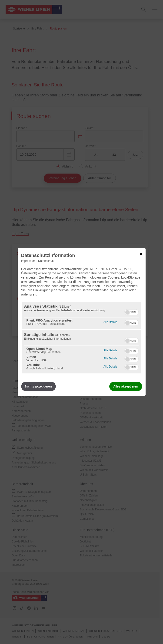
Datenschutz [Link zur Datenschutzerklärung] (46, 261)
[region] (82, 338)
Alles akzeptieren (126, 387)
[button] (127, 312)
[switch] (131, 312)
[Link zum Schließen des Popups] (141, 254)
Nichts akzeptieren (38, 387)
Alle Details (110, 322)
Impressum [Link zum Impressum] (28, 261)
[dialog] (82, 322)
